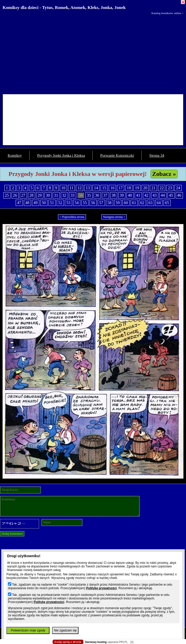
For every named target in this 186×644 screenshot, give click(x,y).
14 (96, 188)
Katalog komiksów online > (167, 13)
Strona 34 (157, 155)
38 (114, 195)
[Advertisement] (93, 53)
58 (110, 203)
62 (142, 203)
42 (146, 195)
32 (64, 195)
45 (171, 195)
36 (97, 195)
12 (80, 188)
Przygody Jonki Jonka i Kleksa (61, 155)
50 (44, 203)
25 (7, 195)
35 (89, 195)
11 (71, 188)
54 (77, 203)
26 (15, 195)
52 (60, 203)
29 (40, 195)
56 (93, 203)
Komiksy (15, 155)
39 (122, 195)
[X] (132, 642)
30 (48, 195)
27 (23, 195)
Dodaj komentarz (12, 534)
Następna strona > (114, 217)
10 (63, 188)
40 (130, 195)
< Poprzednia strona (72, 217)
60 (126, 203)
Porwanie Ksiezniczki (117, 155)
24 (178, 188)
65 (167, 203)
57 (101, 203)
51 (52, 203)
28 (32, 195)
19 (137, 188)
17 (121, 188)
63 (151, 203)
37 (105, 195)
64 (159, 203)
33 (73, 195)
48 (27, 203)
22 (162, 188)
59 (118, 203)
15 (104, 188)
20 (145, 188)
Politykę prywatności (101, 588)
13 (88, 188)
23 (170, 188)
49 (36, 203)
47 (19, 203)
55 (85, 203)
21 (153, 188)
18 (129, 188)
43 (155, 195)
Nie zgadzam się (65, 630)
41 (138, 195)
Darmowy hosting (96, 642)
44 (163, 195)
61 (134, 203)
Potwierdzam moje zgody (28, 630)
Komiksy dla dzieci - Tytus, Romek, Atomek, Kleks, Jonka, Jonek (64, 8)
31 (56, 195)
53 (68, 203)
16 (112, 188)
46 (179, 195)
